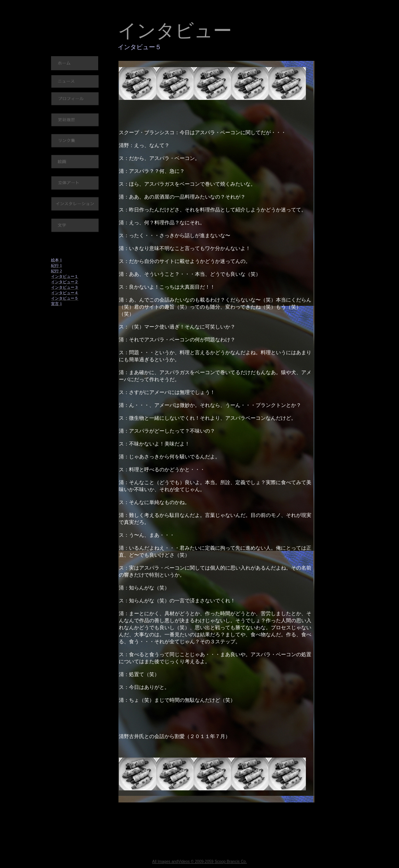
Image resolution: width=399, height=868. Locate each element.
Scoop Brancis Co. (231, 862)
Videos (184, 862)
